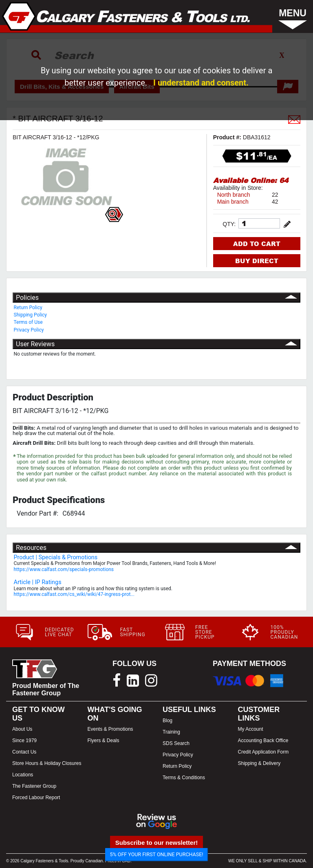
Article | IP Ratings (38, 582)
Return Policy (28, 308)
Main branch (233, 202)
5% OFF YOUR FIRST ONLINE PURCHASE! (157, 854)
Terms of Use (28, 322)
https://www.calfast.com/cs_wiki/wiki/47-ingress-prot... (74, 594)
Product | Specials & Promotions (56, 557)
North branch (234, 195)
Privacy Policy (29, 330)
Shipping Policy (31, 315)
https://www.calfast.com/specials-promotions (64, 569)
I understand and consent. (201, 83)
